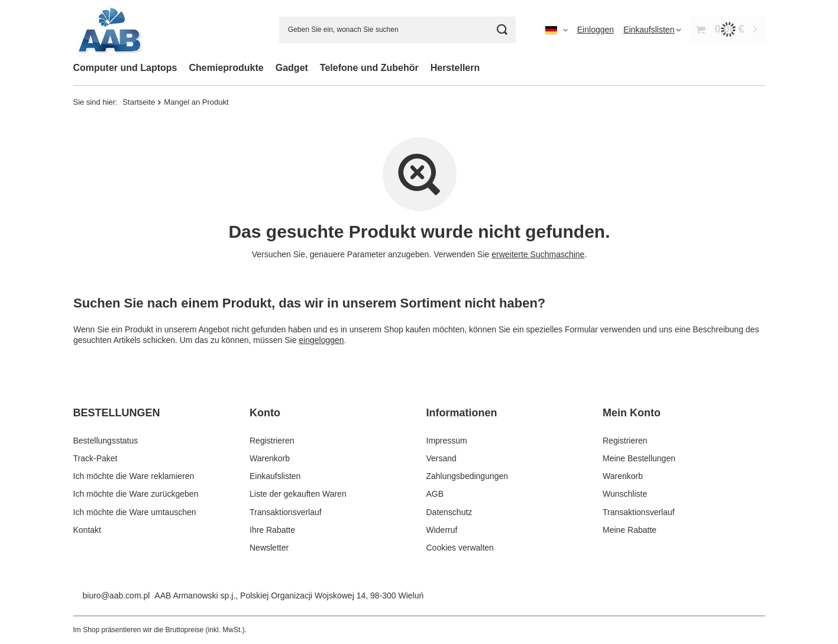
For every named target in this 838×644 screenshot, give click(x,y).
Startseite (139, 102)
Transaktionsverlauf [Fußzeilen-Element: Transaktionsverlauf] (286, 512)
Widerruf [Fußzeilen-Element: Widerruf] (442, 530)
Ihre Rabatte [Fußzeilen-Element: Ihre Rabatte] (272, 530)
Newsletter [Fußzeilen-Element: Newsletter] (269, 548)
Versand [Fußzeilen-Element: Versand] (441, 458)
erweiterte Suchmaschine (538, 254)
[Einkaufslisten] (652, 30)
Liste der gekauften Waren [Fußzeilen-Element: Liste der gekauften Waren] (298, 494)
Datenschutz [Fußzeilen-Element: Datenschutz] (449, 512)
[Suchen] (502, 30)
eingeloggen (321, 340)
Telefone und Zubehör (369, 68)
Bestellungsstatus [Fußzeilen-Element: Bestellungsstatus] (106, 441)
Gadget (292, 68)
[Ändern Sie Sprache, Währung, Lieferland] (556, 30)
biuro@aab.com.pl (117, 596)
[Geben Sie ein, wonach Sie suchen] (397, 30)
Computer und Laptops (125, 68)
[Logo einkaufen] (109, 30)
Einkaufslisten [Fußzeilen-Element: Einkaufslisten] (275, 476)
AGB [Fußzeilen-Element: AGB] (435, 494)
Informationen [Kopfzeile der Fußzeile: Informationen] (462, 413)
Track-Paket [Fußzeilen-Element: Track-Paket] (96, 458)
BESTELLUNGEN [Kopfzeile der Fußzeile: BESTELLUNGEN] (117, 413)
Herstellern (455, 68)
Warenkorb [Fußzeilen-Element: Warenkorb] (270, 458)
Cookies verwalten (460, 548)
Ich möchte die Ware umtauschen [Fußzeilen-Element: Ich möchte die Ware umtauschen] (135, 512)
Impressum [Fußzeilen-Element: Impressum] (447, 441)
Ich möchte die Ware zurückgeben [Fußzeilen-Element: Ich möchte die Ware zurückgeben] (136, 494)
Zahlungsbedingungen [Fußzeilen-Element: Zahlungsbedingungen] (467, 476)
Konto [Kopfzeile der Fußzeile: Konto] (265, 413)
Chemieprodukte (226, 68)
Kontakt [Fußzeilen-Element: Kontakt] (87, 530)
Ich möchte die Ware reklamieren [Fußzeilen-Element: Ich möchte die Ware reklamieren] (134, 476)
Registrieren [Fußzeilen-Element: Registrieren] (272, 441)
